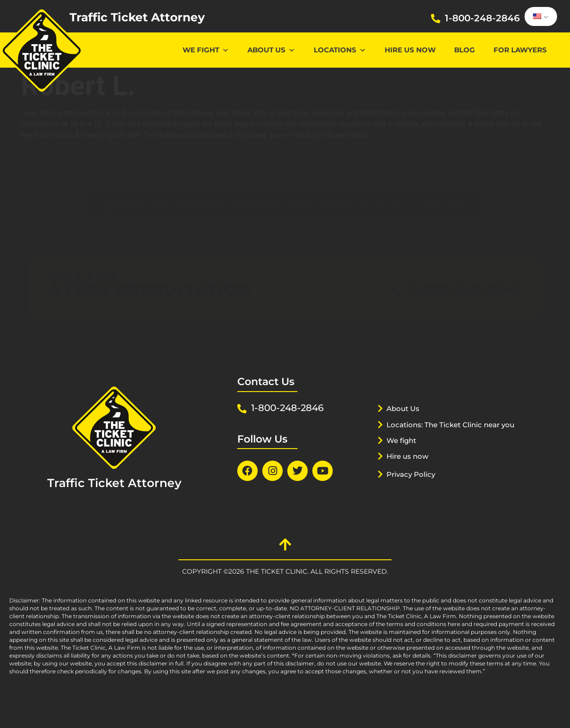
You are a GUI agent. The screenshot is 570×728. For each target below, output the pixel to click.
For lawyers (520, 50)
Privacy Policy (415, 494)
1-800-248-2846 (482, 18)
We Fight (206, 50)
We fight (404, 460)
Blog (465, 50)
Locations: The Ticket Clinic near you (441, 440)
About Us (271, 50)
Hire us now (410, 50)
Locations (340, 50)
